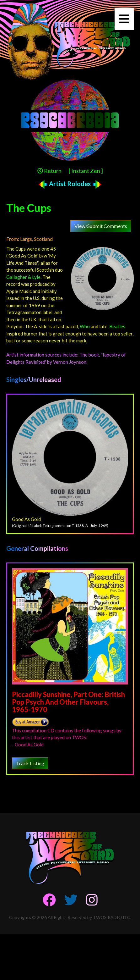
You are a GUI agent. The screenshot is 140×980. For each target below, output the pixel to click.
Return (49, 171)
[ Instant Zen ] (86, 171)
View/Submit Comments (101, 226)
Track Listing (30, 763)
